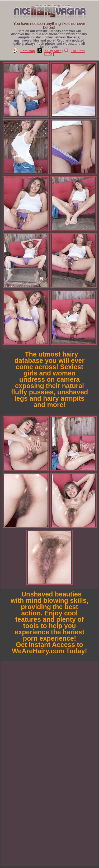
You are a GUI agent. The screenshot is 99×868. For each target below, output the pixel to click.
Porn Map (24, 51)
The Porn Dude (65, 53)
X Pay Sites (49, 51)
